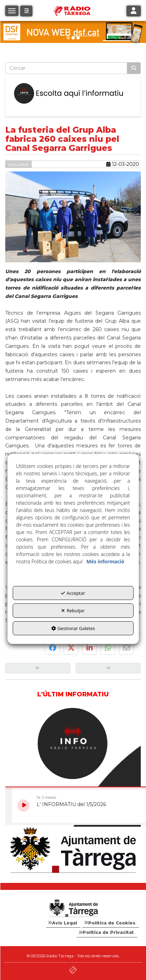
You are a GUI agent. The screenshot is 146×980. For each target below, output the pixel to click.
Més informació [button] (105, 561)
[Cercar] (134, 68)
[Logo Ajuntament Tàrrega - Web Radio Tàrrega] (73, 908)
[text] (66, 68)
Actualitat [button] (18, 164)
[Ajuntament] (73, 851)
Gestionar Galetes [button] (73, 628)
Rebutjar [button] (73, 610)
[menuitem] (63, 923)
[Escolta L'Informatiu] (73, 94)
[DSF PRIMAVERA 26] (73, 32)
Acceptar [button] (73, 593)
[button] (26, 11)
